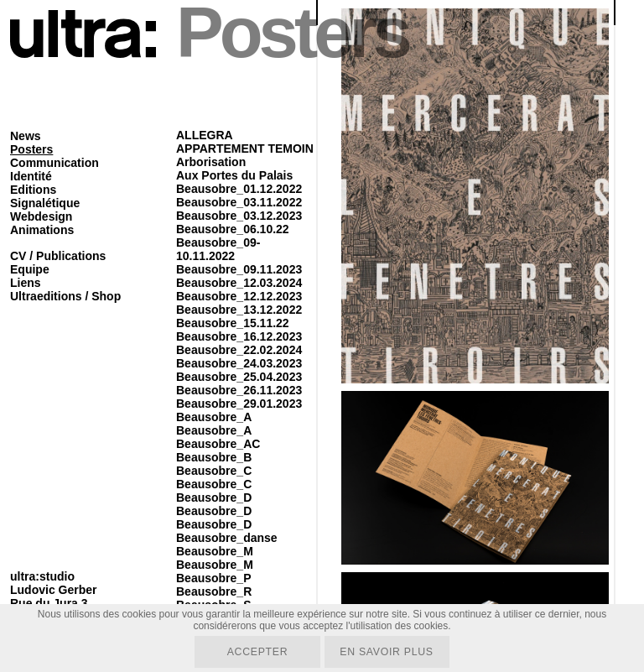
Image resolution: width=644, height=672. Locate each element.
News (26, 136)
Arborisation (211, 162)
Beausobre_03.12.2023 (239, 216)
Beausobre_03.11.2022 (239, 202)
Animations (42, 230)
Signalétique (45, 203)
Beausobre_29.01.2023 (239, 404)
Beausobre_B (214, 457)
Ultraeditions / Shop (65, 296)
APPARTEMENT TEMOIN (245, 148)
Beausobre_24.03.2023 (239, 363)
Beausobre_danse (227, 538)
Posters (31, 149)
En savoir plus (388, 651)
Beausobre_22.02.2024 (239, 350)
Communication (55, 163)
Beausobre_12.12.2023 (239, 296)
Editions (33, 190)
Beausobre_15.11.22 (233, 323)
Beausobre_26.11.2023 (239, 390)
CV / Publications (58, 256)
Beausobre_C (214, 471)
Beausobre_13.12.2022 (239, 310)
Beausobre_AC (218, 444)
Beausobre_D (214, 497)
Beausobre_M (215, 551)
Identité (31, 176)
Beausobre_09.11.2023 (239, 269)
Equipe (30, 269)
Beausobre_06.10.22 (233, 229)
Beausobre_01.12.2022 (239, 189)
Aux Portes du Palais (234, 175)
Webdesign (41, 216)
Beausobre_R (214, 591)
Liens (26, 283)
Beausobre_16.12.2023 (239, 336)
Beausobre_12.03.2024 (239, 283)
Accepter (256, 651)
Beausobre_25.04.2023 (239, 377)
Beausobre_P (213, 578)
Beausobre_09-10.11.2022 (218, 249)
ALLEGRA (205, 135)
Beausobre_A (214, 417)
